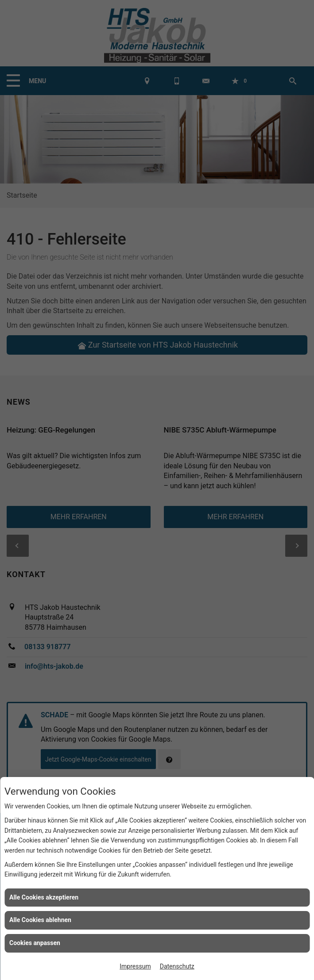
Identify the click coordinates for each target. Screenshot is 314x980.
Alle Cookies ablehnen (40, 920)
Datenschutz (177, 966)
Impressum (135, 966)
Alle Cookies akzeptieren (44, 897)
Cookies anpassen (35, 943)
